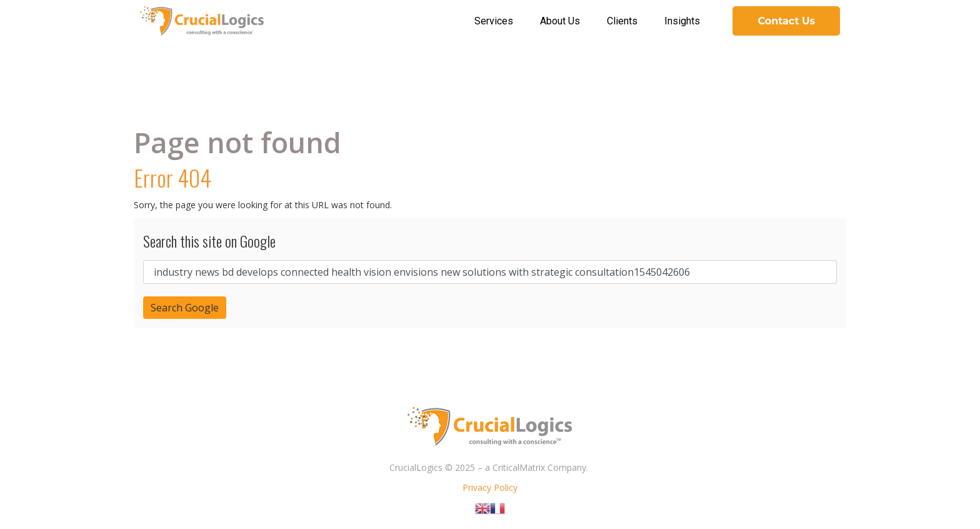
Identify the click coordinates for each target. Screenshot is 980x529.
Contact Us (786, 21)
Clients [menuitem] (622, 21)
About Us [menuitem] (560, 21)
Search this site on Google (209, 241)
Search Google (185, 308)
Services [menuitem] (494, 21)
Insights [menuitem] (682, 21)
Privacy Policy (490, 487)
